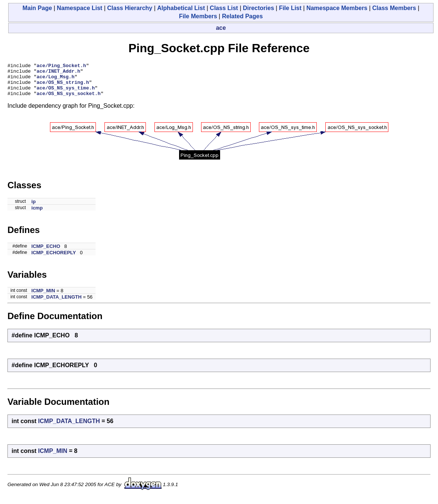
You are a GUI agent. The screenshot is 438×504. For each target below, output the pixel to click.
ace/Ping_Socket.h (61, 66)
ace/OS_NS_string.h (63, 86)
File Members (198, 16)
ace (221, 28)
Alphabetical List (181, 8)
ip (34, 208)
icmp (37, 215)
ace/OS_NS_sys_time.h (66, 93)
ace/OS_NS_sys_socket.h (69, 100)
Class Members (394, 8)
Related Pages (242, 16)
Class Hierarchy (130, 8)
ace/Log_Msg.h (55, 80)
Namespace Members (337, 8)
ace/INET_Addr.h (58, 73)
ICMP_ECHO (46, 253)
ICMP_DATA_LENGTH (57, 304)
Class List (224, 8)
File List (290, 8)
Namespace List (79, 8)
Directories (259, 8)
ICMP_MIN (43, 297)
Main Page (37, 8)
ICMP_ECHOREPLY (54, 259)
